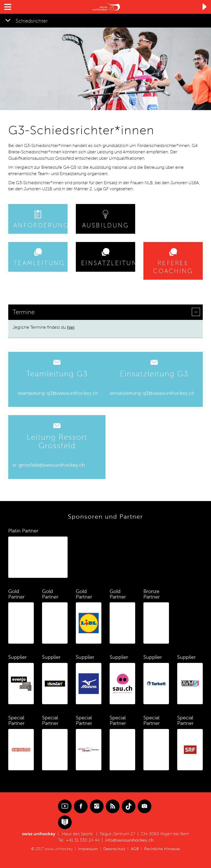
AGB (135, 849)
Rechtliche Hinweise (162, 849)
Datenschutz (114, 849)
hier (71, 327)
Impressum (88, 849)
